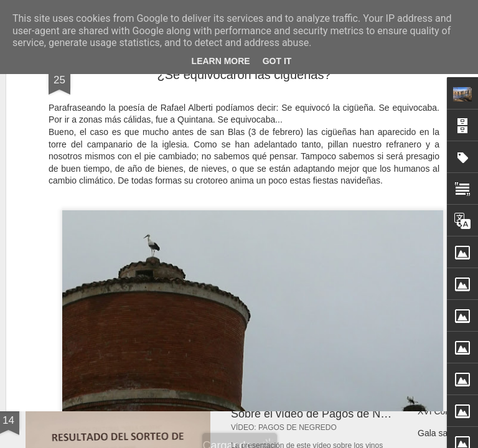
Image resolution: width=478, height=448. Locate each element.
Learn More (221, 61)
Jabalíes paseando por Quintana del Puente (171, 289)
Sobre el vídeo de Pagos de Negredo (323, 414)
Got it (277, 61)
